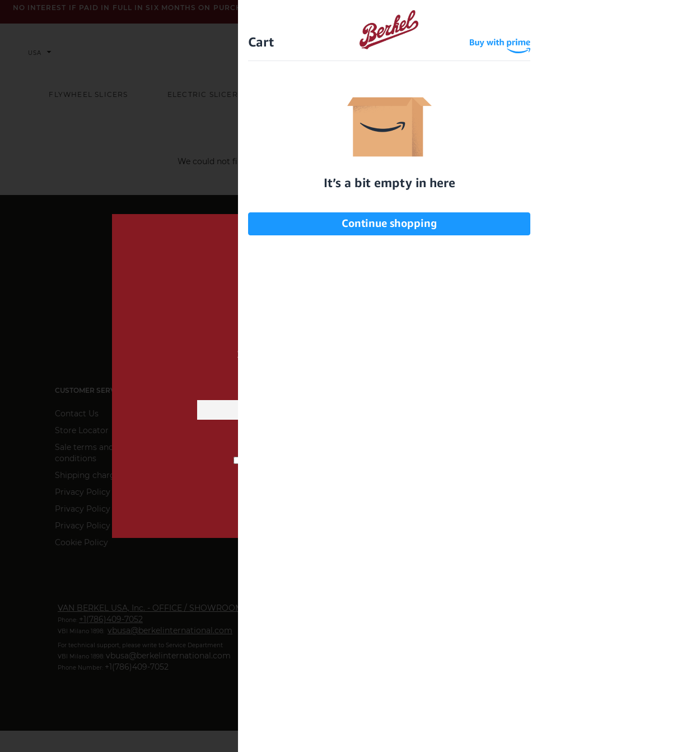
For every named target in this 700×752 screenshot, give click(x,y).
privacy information (430, 460)
